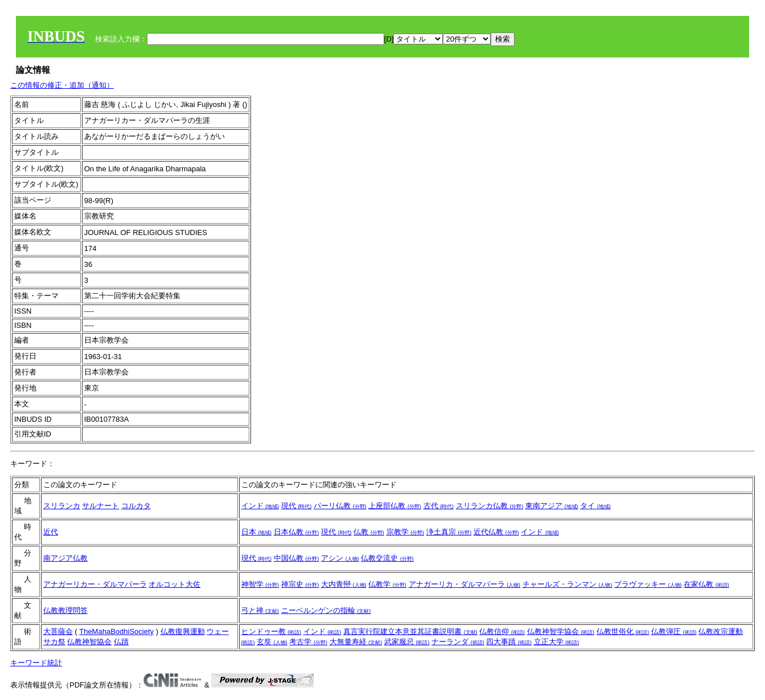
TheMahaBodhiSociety (116, 631)
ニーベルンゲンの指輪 (326, 610)
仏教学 (387, 584)
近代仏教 (496, 532)
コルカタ (136, 506)
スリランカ (62, 506)
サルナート (100, 506)
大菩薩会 (58, 631)
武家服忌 (407, 642)
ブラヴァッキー (648, 584)
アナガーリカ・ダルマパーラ (465, 584)
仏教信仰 (502, 631)
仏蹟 (121, 642)
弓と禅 (260, 610)
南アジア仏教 (65, 558)
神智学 (260, 584)
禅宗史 (300, 584)
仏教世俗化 (623, 631)
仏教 (369, 532)
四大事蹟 (509, 642)
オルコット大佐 (174, 584)
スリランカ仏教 (490, 506)
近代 (51, 532)
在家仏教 (706, 584)
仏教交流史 (387, 558)
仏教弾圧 (674, 631)
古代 (439, 506)
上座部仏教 (395, 506)
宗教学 (406, 532)
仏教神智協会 (89, 642)
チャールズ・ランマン (567, 584)
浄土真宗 (449, 532)
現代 (297, 506)
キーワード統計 (36, 663)
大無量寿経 (356, 642)
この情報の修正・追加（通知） (62, 85)
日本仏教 (297, 532)
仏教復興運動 (183, 631)
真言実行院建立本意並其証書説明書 (410, 631)
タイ (595, 506)
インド (260, 506)
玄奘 (272, 642)
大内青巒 (344, 584)
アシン (340, 558)
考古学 (308, 642)
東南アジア (552, 506)
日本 (257, 532)
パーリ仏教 (340, 506)
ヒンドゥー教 (272, 631)
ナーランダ (458, 642)
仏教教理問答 (65, 610)
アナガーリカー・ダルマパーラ (95, 584)
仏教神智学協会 (561, 631)
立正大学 (557, 642)
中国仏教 (297, 558)
